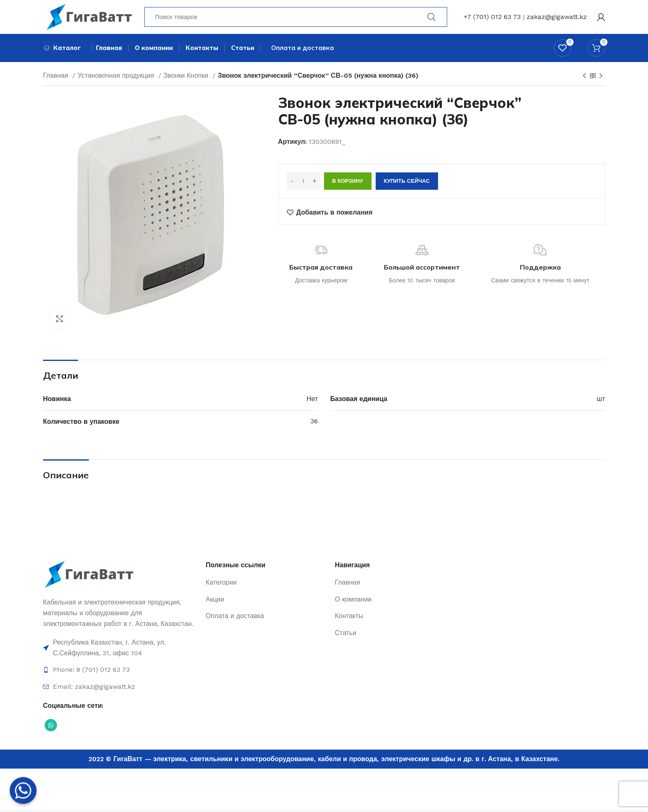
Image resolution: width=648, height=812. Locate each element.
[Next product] (601, 80)
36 (314, 425)
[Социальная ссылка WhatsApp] (51, 729)
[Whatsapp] (23, 791)
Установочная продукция (117, 80)
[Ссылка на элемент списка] (120, 652)
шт (601, 403)
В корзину (348, 185)
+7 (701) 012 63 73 (492, 18)
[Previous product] (584, 80)
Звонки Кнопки (187, 80)
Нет (312, 403)
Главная (57, 80)
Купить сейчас (407, 185)
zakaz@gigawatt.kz (557, 18)
